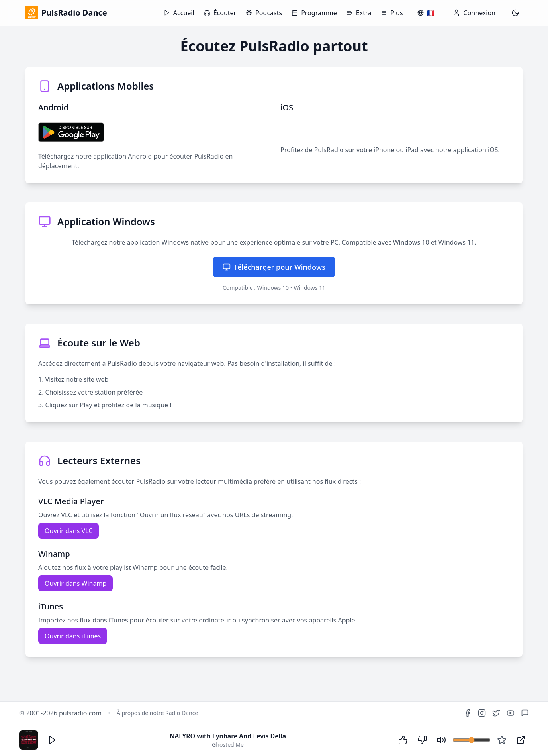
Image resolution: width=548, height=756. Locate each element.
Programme (314, 13)
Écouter (220, 13)
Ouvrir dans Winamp (75, 583)
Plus (392, 13)
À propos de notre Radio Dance (157, 713)
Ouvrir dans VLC (68, 531)
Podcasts (264, 13)
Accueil (179, 13)
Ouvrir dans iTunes (73, 636)
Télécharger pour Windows (274, 267)
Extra (359, 13)
